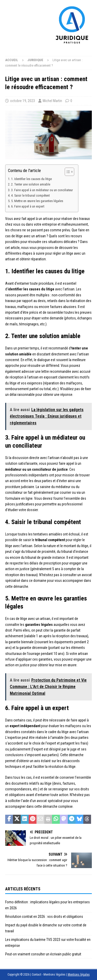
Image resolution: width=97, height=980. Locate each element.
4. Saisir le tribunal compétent (30, 195)
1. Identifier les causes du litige (31, 179)
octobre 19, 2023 (23, 101)
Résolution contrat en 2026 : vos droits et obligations (44, 917)
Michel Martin (52, 101)
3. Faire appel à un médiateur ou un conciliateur (42, 190)
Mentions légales (79, 975)
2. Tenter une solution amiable (31, 184)
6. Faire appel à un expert (28, 206)
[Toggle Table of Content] (67, 172)
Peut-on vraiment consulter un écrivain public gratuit (43, 954)
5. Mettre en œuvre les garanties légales (37, 201)
